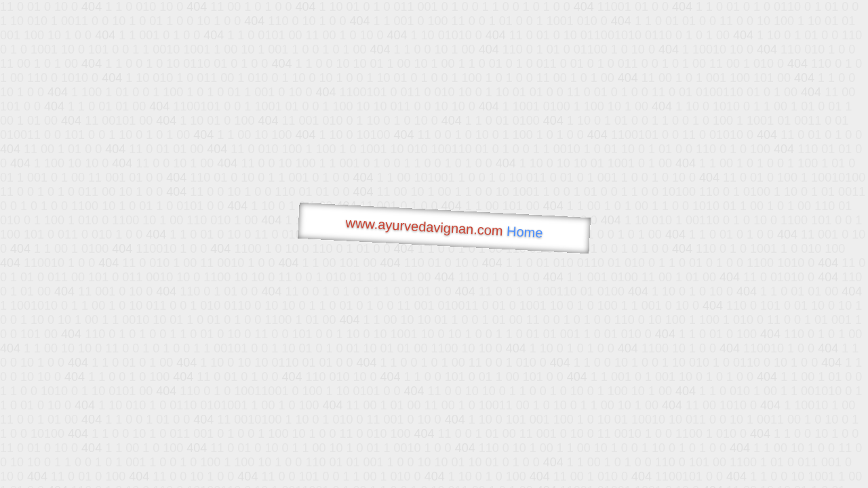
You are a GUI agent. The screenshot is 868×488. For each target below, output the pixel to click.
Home (525, 232)
